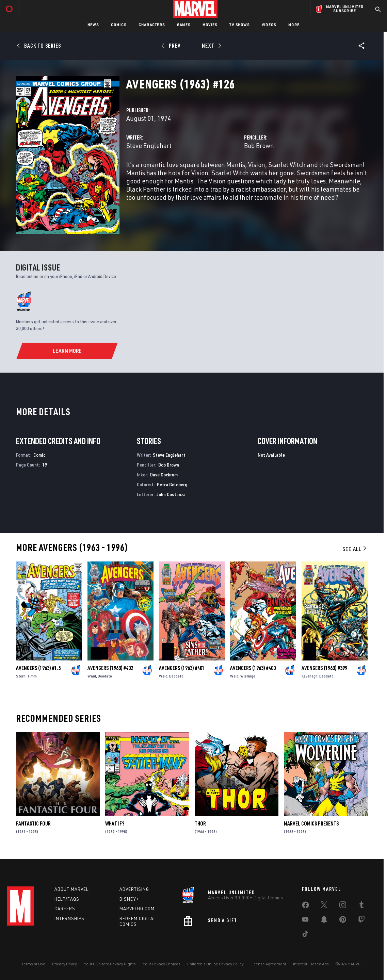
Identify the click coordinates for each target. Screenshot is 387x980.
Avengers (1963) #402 (110, 668)
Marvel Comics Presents (311, 823)
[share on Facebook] (305, 906)
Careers (65, 909)
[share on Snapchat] (324, 921)
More (294, 25)
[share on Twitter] (324, 906)
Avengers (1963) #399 (324, 668)
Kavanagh (310, 676)
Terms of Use (33, 964)
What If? (115, 823)
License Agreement (268, 964)
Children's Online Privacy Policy (215, 964)
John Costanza (171, 494)
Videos (269, 25)
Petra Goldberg (172, 484)
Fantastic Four (33, 823)
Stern (21, 676)
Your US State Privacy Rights (110, 964)
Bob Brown (259, 145)
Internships (69, 918)
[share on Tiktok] (305, 935)
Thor (200, 823)
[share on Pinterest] (343, 921)
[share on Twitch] (361, 921)
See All (355, 549)
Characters (152, 25)
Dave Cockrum (164, 475)
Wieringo (248, 676)
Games (184, 25)
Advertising (134, 889)
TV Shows (239, 25)
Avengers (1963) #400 (253, 668)
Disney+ (129, 899)
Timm (32, 676)
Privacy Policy (64, 964)
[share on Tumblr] (361, 906)
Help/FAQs (67, 899)
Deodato (105, 676)
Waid (92, 676)
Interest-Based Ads (311, 964)
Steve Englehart (149, 145)
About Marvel (71, 889)
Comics (119, 25)
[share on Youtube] (305, 921)
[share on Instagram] (343, 906)
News (93, 25)
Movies (210, 25)
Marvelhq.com (137, 909)
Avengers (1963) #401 (182, 668)
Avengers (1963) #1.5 (38, 668)
